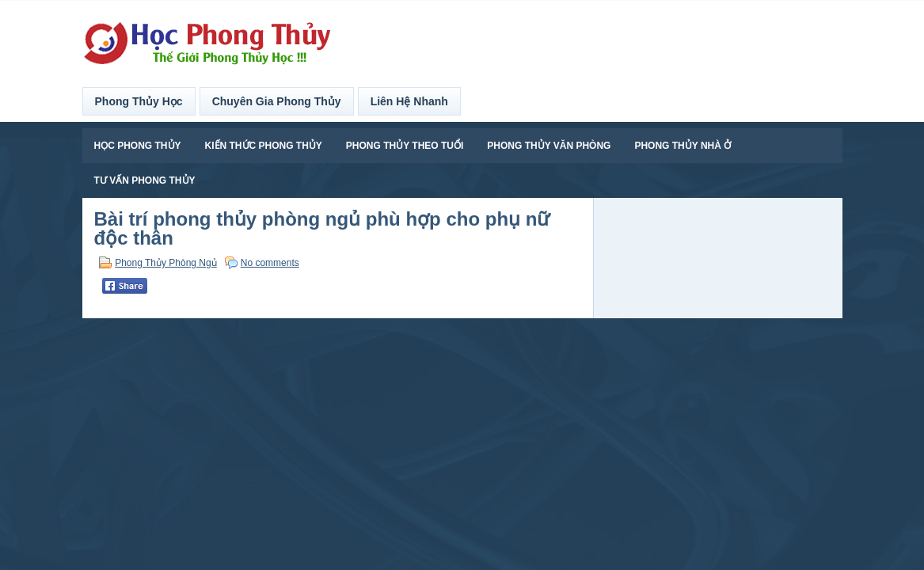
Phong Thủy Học (139, 101)
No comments (270, 263)
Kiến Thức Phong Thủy (264, 146)
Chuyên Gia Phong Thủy (277, 101)
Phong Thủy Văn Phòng (549, 146)
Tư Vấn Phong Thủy (145, 180)
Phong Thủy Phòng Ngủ (166, 263)
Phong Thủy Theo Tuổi (405, 146)
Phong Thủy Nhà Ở (683, 146)
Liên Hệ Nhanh (409, 101)
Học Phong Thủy (138, 146)
